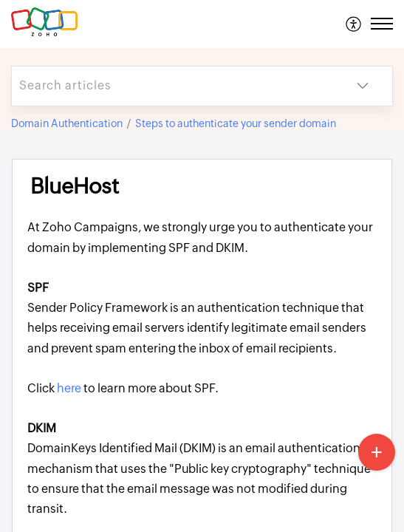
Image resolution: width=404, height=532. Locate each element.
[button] (354, 24)
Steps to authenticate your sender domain (236, 123)
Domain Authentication (67, 123)
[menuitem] (354, 24)
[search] (172, 86)
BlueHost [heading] (75, 186)
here (70, 388)
